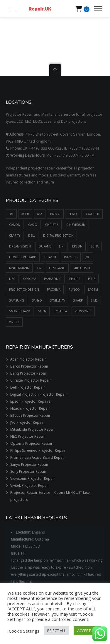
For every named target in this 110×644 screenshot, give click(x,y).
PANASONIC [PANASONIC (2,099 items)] (53, 279)
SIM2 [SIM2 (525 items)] (94, 300)
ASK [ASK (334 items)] (40, 214)
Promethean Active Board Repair (38, 457)
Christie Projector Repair (31, 380)
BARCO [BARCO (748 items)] (55, 214)
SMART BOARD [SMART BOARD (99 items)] (20, 311)
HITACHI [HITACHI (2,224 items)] (50, 257)
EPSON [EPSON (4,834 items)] (77, 246)
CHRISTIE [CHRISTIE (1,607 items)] (52, 225)
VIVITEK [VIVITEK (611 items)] (14, 322)
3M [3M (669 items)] (11, 214)
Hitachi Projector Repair (30, 408)
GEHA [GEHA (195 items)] (94, 246)
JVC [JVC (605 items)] (88, 257)
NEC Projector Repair (28, 436)
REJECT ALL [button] (56, 631)
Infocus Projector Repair (30, 415)
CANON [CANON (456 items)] (15, 225)
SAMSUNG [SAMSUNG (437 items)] (17, 300)
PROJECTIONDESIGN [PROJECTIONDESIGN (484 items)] (24, 290)
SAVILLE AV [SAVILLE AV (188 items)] (57, 300)
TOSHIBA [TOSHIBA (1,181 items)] (61, 311)
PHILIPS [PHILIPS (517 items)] (75, 279)
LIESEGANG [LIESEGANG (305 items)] (57, 268)
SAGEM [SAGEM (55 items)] (93, 290)
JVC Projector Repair (27, 422)
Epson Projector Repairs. (31, 401)
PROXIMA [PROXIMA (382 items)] (54, 290)
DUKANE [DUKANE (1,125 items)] (45, 246)
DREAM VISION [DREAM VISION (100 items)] (20, 246)
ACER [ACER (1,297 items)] (25, 214)
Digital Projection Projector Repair (39, 394)
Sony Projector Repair (28, 471)
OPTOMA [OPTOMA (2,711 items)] (30, 279)
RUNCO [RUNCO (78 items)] (74, 290)
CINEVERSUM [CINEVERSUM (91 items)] (76, 225)
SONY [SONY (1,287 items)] (42, 311)
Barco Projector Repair (29, 366)
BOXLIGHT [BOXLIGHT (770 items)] (92, 214)
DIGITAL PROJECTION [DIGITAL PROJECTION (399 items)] (58, 236)
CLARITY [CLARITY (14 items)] (15, 236)
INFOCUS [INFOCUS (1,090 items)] (71, 257)
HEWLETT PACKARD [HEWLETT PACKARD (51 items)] (23, 257)
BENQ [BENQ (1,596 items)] (73, 214)
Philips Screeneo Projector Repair (38, 450)
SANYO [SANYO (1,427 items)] (37, 300)
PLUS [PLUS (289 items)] (92, 279)
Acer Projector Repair (28, 359)
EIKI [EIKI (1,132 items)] (62, 246)
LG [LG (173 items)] (39, 268)
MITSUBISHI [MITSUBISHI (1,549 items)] (82, 268)
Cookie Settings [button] (24, 631)
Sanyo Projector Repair (29, 464)
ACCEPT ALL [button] (87, 631)
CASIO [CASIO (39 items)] (33, 225)
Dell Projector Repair (28, 387)
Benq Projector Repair (29, 373)
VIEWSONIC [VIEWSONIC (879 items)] (83, 311)
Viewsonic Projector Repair (33, 478)
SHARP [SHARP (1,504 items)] (78, 300)
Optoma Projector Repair (31, 443)
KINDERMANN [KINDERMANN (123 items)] (19, 268)
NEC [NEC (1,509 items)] (12, 279)
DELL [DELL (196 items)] (32, 236)
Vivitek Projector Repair (30, 485)
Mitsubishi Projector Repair (33, 429)
